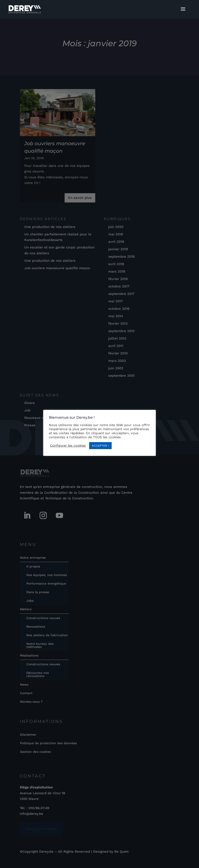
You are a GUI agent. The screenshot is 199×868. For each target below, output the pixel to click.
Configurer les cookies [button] (68, 445)
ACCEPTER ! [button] (100, 446)
